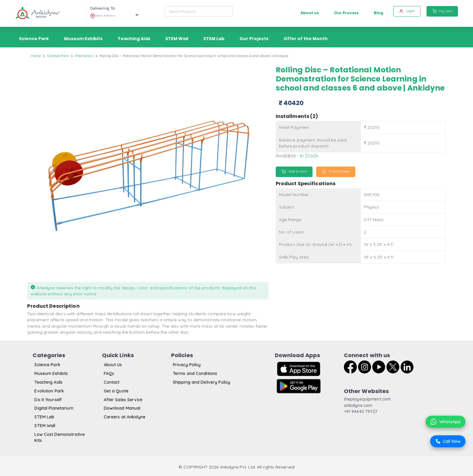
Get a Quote (116, 391)
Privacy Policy (187, 365)
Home (36, 56)
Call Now (448, 441)
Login (407, 11)
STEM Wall (45, 426)
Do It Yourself (48, 400)
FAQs (109, 373)
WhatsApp (446, 422)
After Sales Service (123, 400)
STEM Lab (44, 417)
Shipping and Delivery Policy (202, 382)
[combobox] (199, 11)
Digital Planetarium (54, 408)
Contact (112, 382)
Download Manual (122, 408)
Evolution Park (49, 391)
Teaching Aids (48, 382)
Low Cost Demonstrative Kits (60, 437)
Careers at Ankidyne (125, 417)
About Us (113, 365)
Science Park (58, 56)
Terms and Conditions (195, 373)
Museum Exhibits (51, 373)
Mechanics (84, 56)
